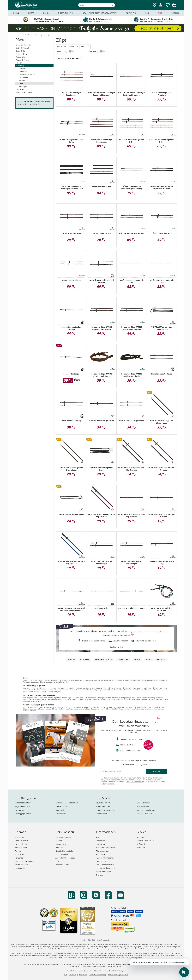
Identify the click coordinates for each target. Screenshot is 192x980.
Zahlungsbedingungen (105, 868)
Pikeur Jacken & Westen (106, 810)
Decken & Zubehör (23, 45)
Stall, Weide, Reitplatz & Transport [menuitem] (100, 13)
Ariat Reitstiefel (143, 806)
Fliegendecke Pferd (23, 803)
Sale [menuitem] (160, 13)
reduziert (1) (94, 52)
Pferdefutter (21, 57)
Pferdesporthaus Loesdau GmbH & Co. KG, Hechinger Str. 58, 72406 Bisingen (99, 971)
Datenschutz (101, 844)
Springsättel (61, 814)
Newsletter (141, 848)
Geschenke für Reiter (24, 844)
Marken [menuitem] (175, 13)
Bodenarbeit (20, 868)
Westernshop (21, 837)
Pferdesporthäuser (63, 837)
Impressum (101, 841)
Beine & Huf (21, 51)
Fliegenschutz (21, 54)
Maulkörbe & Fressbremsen (67, 803)
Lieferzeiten (101, 861)
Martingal (60, 810)
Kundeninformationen (105, 858)
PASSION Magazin (63, 854)
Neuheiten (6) (63, 52)
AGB (98, 837)
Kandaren (23, 72)
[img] (174, 6)
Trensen (22, 69)
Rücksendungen (103, 851)
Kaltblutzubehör (22, 865)
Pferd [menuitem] (16, 13)
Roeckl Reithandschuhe (146, 810)
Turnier (19, 63)
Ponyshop (19, 858)
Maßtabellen (142, 844)
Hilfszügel (23, 86)
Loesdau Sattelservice (145, 841)
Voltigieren (19, 854)
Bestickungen (142, 837)
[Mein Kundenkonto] (161, 7)
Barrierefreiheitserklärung (107, 848)
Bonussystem (61, 844)
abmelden (113, 784)
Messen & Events (62, 865)
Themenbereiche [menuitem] (66, 13)
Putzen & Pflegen (23, 60)
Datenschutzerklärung (135, 782)
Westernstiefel (62, 806)
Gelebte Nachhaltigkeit (65, 851)
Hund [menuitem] (46, 13)
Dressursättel (21, 810)
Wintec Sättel (101, 814)
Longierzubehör (22, 841)
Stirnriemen (24, 78)
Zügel (21, 83)
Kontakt (59, 841)
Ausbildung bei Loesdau (65, 858)
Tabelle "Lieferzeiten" (114, 966)
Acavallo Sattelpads (145, 814)
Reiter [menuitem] (31, 13)
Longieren (20, 89)
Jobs (57, 861)
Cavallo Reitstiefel (103, 803)
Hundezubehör (21, 848)
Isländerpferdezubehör (25, 861)
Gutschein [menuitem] (131, 13)
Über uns (59, 848)
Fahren (18, 851)
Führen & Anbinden (24, 92)
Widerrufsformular (104, 872)
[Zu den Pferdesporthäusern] (155, 5)
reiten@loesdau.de (103, 940)
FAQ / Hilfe (100, 854)
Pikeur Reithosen (103, 806)
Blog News (143, 765)
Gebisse (22, 80)
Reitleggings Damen (23, 814)
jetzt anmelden (117, 647)
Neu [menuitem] (147, 13)
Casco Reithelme (143, 803)
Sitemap (99, 875)
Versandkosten (53, 964)
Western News (128, 765)
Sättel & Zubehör (23, 48)
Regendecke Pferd (22, 806)
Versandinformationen (105, 865)
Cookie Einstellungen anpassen (118, 975)
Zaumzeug (20, 66)
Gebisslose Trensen (27, 75)
